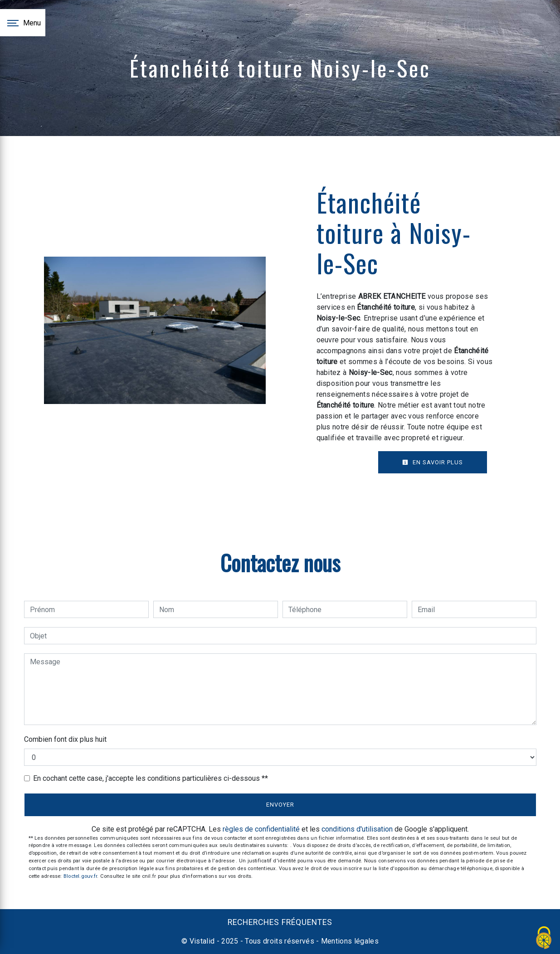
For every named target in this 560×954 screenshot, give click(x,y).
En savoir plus (433, 462)
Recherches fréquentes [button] (280, 922)
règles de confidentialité (261, 829)
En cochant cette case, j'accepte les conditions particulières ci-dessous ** (151, 778)
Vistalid (202, 941)
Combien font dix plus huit (65, 739)
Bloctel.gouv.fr (80, 876)
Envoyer (280, 805)
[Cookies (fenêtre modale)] (544, 938)
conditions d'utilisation (357, 829)
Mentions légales (349, 941)
